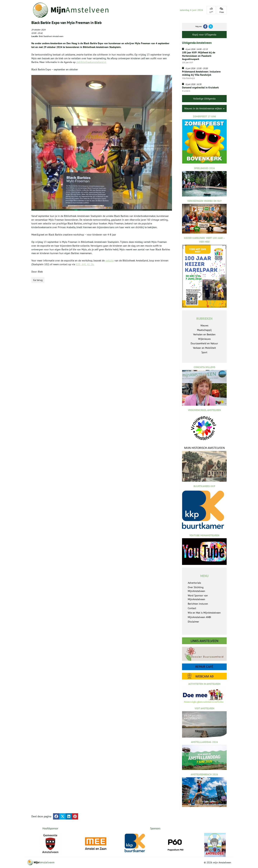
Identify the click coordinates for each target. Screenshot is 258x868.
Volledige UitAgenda (204, 99)
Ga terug (38, 280)
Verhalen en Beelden (204, 334)
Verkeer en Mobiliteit (204, 348)
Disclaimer (193, 622)
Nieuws (204, 325)
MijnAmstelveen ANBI (199, 617)
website (110, 261)
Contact (192, 608)
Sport (204, 352)
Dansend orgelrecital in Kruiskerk (200, 87)
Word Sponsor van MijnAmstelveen (198, 597)
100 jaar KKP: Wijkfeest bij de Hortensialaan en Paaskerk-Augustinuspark (199, 56)
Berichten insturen (198, 604)
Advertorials (194, 583)
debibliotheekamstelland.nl (91, 62)
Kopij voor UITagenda (204, 35)
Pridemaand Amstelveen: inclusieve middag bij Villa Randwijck (201, 73)
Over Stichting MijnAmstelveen (196, 589)
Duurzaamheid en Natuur (204, 343)
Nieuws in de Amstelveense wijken (204, 108)
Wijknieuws (204, 339)
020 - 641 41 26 (85, 264)
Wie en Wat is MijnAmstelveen (204, 613)
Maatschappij (204, 330)
